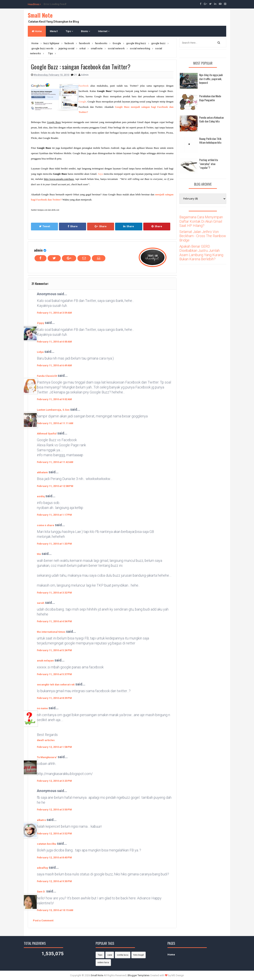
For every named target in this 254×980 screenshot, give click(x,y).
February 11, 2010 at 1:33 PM (54, 544)
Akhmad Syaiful (47, 434)
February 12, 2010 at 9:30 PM (54, 881)
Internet (104, 31)
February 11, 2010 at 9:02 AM (54, 399)
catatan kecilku (47, 844)
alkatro (41, 820)
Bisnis (86, 31)
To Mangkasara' (47, 757)
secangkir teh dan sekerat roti (56, 685)
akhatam (42, 472)
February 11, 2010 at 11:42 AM (55, 462)
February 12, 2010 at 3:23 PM (54, 781)
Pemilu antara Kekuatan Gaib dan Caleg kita (211, 119)
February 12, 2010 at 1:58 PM (54, 747)
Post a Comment (43, 920)
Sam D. (41, 892)
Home (37, 31)
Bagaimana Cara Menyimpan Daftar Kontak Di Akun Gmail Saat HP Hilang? (201, 221)
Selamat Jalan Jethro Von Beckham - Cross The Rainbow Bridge (203, 236)
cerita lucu (123, 955)
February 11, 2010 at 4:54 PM (54, 621)
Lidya (40, 352)
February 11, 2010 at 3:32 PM (54, 593)
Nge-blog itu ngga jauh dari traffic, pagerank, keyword (211, 79)
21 (76, 75)
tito (39, 554)
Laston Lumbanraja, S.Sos (53, 410)
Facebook (84, 86)
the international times (51, 632)
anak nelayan (45, 661)
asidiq (41, 496)
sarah (41, 603)
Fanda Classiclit (47, 376)
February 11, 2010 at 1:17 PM (54, 515)
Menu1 (54, 31)
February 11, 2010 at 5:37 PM (54, 674)
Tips (69, 31)
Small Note (40, 15)
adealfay (42, 868)
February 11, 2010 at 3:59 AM (54, 313)
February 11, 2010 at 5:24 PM (54, 650)
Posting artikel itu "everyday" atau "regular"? (209, 164)
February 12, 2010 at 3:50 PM (54, 810)
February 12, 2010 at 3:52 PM (54, 834)
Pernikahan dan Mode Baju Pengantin (210, 98)
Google (82, 102)
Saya (101, 174)
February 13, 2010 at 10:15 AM (55, 910)
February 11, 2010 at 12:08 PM (55, 486)
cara (110, 955)
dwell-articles (46, 740)
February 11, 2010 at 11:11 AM (55, 423)
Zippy (40, 323)
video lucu (103, 962)
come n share (46, 525)
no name (42, 708)
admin (38, 250)
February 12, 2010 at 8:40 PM (54, 857)
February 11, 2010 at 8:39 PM (54, 698)
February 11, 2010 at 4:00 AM (54, 342)
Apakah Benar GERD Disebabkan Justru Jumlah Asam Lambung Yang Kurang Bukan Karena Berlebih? (201, 253)
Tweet (45, 226)
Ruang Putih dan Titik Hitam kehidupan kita (210, 141)
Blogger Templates (139, 975)
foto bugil (139, 955)
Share (73, 226)
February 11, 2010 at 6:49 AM (54, 365)
